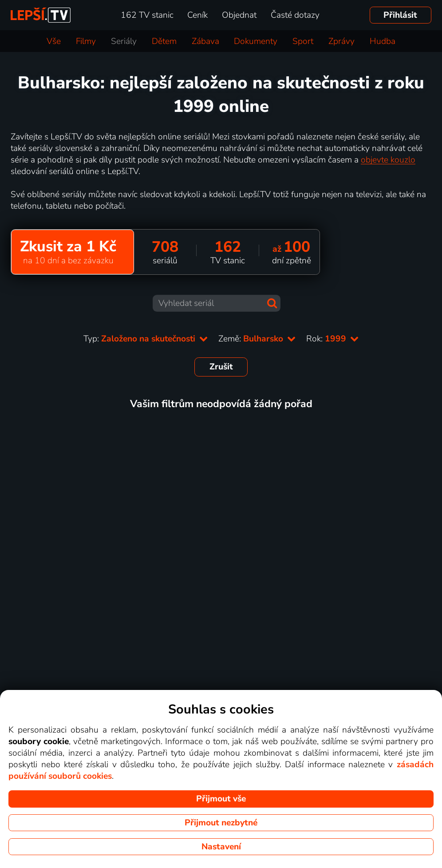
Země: (257, 339)
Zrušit (221, 367)
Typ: (146, 339)
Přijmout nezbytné (221, 823)
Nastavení (221, 847)
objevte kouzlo (388, 160)
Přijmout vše (221, 799)
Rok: (332, 339)
